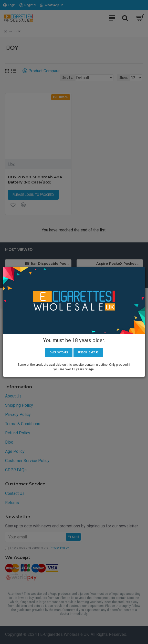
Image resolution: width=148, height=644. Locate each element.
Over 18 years (59, 352)
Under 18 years (88, 352)
